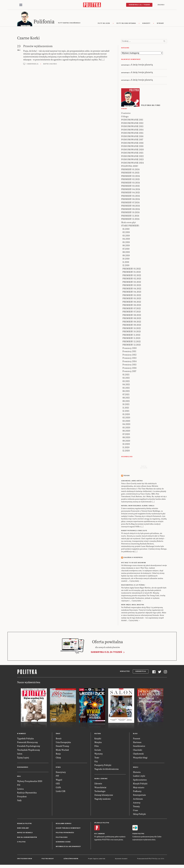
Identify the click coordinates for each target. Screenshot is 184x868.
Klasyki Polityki (140, 784)
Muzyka (98, 743)
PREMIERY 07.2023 (132, 312)
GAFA (58, 788)
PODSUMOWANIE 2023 (132, 160)
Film (97, 746)
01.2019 (126, 229)
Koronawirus (23, 768)
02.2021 (126, 378)
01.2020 (126, 415)
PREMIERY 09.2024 (131, 209)
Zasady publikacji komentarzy (68, 828)
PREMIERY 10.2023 (132, 332)
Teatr (97, 758)
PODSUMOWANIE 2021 (132, 153)
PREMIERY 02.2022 (132, 276)
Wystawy (99, 754)
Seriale (98, 750)
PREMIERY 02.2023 (132, 279)
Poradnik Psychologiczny (29, 746)
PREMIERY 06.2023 (132, 305)
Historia (137, 772)
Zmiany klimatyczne (104, 795)
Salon (20, 754)
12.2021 (126, 411)
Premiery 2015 (130, 365)
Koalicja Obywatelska (27, 793)
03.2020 (126, 421)
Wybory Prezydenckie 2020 (30, 781)
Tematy (136, 807)
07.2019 (126, 249)
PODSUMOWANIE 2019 (132, 147)
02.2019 (126, 233)
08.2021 (126, 398)
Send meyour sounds (144, 467)
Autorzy (137, 803)
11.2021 (126, 408)
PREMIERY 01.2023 (132, 272)
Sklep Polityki (139, 814)
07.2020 (126, 434)
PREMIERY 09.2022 (132, 322)
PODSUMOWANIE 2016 (132, 137)
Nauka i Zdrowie (101, 779)
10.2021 (126, 405)
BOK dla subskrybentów (27, 838)
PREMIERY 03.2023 (132, 286)
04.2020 (126, 425)
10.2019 (126, 259)
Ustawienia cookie (63, 842)
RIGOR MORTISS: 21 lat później (133, 586)
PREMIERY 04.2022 (132, 289)
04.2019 (126, 239)
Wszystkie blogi (140, 758)
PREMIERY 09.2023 (132, 325)
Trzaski (127, 476)
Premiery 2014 (130, 362)
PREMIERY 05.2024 (131, 196)
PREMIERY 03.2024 (131, 183)
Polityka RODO (62, 838)
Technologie (100, 791)
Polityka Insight (48, 859)
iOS (96, 834)
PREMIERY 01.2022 (132, 269)
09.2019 (126, 256)
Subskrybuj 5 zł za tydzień (106, 652)
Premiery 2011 (129, 352)
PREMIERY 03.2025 (130, 186)
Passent (137, 739)
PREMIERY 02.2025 (130, 180)
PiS (19, 785)
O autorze (126, 113)
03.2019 (126, 236)
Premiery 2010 (130, 348)
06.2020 (126, 431)
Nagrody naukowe (103, 799)
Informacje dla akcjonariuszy (68, 847)
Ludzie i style (139, 776)
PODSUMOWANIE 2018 (132, 143)
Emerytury (61, 772)
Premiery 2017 (129, 372)
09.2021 (126, 401)
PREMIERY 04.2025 (131, 193)
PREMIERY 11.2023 (131, 339)
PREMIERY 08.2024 (131, 206)
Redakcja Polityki (24, 824)
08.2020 (126, 438)
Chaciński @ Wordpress (133, 558)
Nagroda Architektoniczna (106, 769)
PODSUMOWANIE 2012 (132, 123)
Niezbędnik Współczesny (29, 750)
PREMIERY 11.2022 (131, 335)
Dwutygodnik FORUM (25, 859)
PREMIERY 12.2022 (132, 342)
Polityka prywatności (65, 833)
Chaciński (138, 750)
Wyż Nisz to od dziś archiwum (133, 563)
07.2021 (126, 395)
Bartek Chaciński (50, 64)
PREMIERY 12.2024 (130, 219)
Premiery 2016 (130, 368)
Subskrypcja (141, 672)
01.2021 (126, 375)
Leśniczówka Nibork (71, 859)
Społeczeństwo (140, 780)
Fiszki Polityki (138, 834)
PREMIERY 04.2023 (132, 292)
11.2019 (126, 262)
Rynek (58, 768)
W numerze (22, 734)
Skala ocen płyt (129, 223)
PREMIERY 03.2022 (132, 282)
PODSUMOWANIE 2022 (132, 156)
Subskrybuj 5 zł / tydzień (139, 5)
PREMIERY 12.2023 (132, 345)
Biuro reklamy (23, 828)
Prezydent (22, 797)
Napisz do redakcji (25, 833)
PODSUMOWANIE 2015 (132, 133)
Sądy (19, 801)
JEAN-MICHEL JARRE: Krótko (132, 481)
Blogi (135, 734)
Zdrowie (98, 784)
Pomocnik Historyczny (28, 743)
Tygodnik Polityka (25, 739)
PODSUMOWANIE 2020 (133, 150)
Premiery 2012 (130, 355)
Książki (98, 739)
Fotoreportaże (139, 795)
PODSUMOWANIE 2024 (133, 163)
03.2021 (126, 382)
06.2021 (126, 391)
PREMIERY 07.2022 (132, 309)
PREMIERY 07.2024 (130, 203)
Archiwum (138, 799)
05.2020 (126, 428)
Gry (96, 762)
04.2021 (126, 385)
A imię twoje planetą (142, 65)
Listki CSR (61, 791)
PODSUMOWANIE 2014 (132, 130)
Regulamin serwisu (64, 824)
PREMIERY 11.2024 (130, 216)
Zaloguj (161, 5)
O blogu (125, 117)
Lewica (20, 789)
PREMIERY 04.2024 (131, 190)
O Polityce (21, 842)
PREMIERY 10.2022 (132, 329)
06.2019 (126, 246)
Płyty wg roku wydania (126, 24)
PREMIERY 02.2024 (131, 176)
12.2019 (126, 266)
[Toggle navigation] (21, 5)
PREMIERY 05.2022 (132, 295)
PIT (57, 776)
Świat (58, 734)
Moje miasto (139, 788)
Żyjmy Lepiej (23, 758)
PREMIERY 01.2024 (130, 170)
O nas (135, 811)
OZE (58, 784)
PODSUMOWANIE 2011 (132, 120)
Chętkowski (138, 754)
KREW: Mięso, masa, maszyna (133, 605)
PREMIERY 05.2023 (132, 299)
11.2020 (126, 448)
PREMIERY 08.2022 (132, 315)
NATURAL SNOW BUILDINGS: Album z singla (138, 506)
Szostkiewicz (139, 746)
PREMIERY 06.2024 (131, 200)
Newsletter (125, 672)
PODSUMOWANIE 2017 (132, 140)
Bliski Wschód (62, 750)
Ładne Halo (102, 859)
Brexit (59, 739)
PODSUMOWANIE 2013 (132, 127)
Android (101, 834)
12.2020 (126, 451)
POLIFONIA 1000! (130, 166)
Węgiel (59, 780)
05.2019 (126, 243)
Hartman (137, 743)
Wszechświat (100, 788)
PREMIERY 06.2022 (132, 302)
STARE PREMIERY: (130, 226)
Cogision (96, 859)
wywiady (160, 24)
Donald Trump (62, 746)
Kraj (19, 777)
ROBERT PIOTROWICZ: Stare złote (134, 531)
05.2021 (126, 388)
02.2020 (126, 418)
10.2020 (126, 444)
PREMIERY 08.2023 (132, 319)
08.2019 (126, 252)
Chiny (58, 758)
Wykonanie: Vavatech (121, 859)
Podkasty (137, 791)
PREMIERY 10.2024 (130, 213)
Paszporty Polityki (103, 766)
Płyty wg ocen (104, 24)
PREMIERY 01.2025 (130, 173)
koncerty (146, 24)
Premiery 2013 (130, 358)
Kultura (98, 734)
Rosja (58, 754)
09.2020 (126, 441)
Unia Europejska (63, 743)
